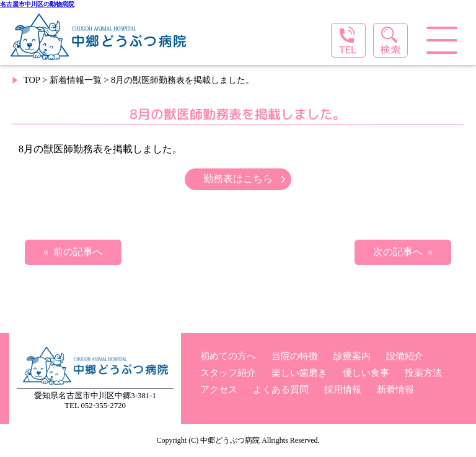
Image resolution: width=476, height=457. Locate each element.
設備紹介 (405, 356)
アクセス (219, 389)
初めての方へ (228, 356)
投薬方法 (423, 372)
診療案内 (352, 356)
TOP (32, 80)
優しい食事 (366, 372)
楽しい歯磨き (299, 372)
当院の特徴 (295, 356)
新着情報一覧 (76, 80)
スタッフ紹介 (228, 372)
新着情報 (395, 389)
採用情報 (343, 389)
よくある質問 (281, 389)
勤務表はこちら (238, 179)
